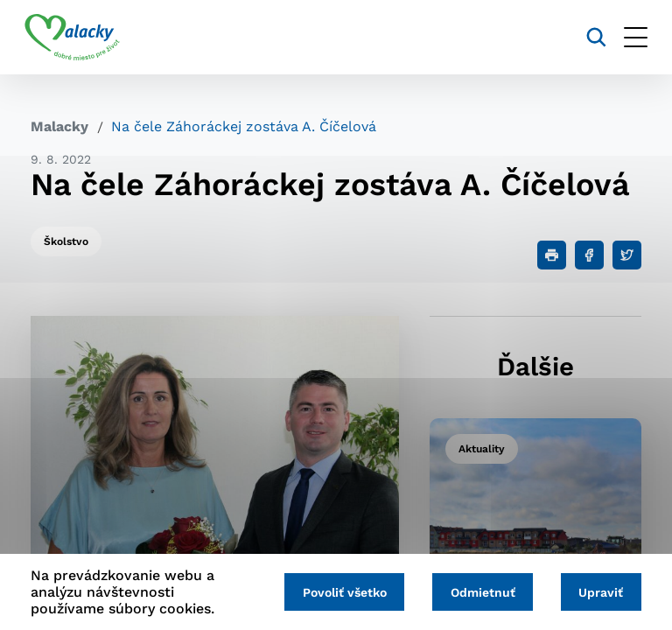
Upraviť (600, 592)
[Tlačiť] (552, 255)
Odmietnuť (479, 592)
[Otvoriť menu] (630, 37)
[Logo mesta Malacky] (78, 38)
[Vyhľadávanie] (590, 37)
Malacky (59, 126)
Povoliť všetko (338, 592)
